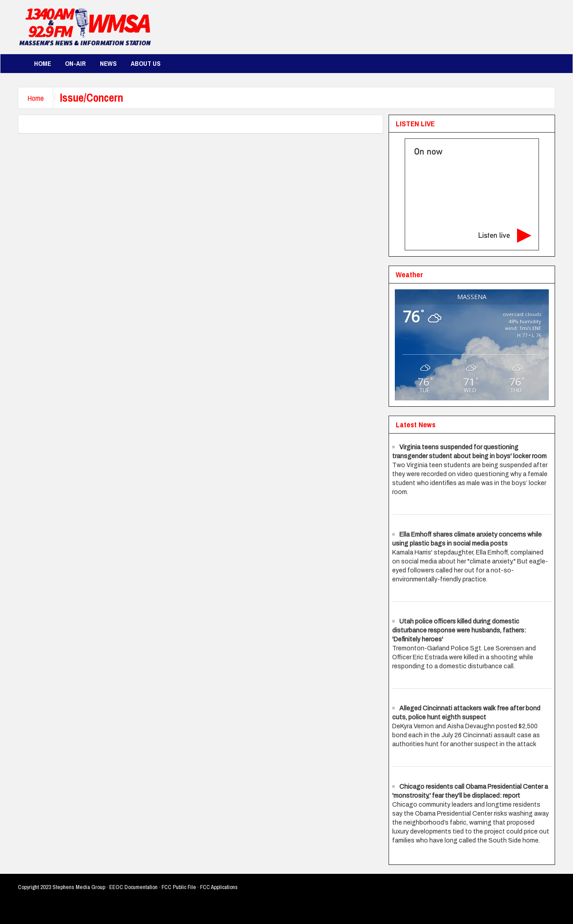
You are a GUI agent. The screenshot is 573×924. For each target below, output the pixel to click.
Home (43, 63)
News (108, 63)
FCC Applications (219, 887)
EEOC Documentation (133, 887)
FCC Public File (179, 887)
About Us (146, 63)
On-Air (75, 63)
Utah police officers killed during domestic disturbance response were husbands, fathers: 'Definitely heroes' (459, 630)
